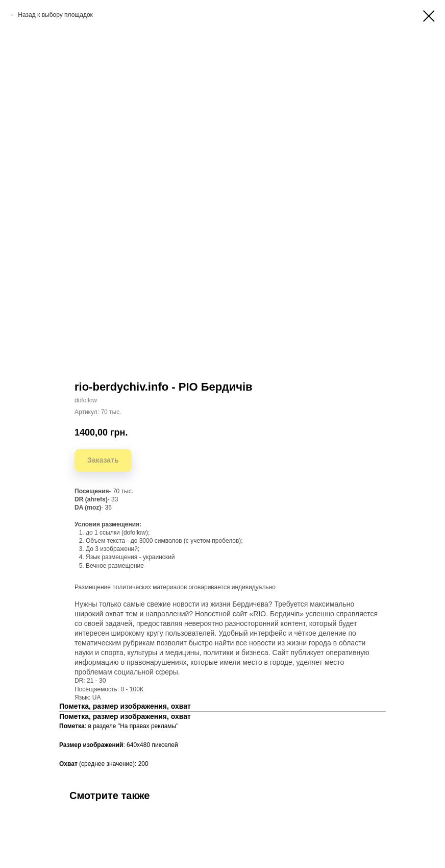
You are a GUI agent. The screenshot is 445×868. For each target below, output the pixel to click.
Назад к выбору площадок (55, 15)
